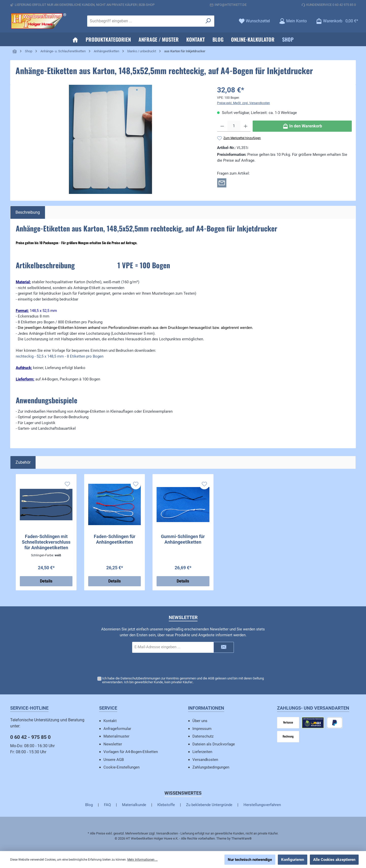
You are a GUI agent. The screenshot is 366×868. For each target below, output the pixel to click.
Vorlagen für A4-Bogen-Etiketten (131, 752)
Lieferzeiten (202, 752)
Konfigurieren (293, 860)
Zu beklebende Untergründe (209, 805)
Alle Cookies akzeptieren (334, 860)
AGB (211, 678)
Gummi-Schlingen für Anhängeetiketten (183, 539)
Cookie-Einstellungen (121, 767)
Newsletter (113, 744)
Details (46, 581)
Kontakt (110, 721)
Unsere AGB (114, 760)
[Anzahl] (234, 126)
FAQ (107, 805)
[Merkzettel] (254, 21)
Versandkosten (205, 760)
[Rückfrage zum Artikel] (222, 182)
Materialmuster (116, 736)
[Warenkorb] (335, 21)
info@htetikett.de (231, 5)
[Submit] (224, 647)
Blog (89, 805)
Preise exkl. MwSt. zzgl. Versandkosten (243, 103)
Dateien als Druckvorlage (214, 744)
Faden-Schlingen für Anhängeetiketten (115, 539)
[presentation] (183, 665)
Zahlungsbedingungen (211, 767)
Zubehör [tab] (23, 462)
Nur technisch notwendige (250, 860)
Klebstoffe (166, 805)
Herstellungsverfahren (262, 805)
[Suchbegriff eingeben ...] (145, 21)
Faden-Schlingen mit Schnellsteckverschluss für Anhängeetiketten (46, 542)
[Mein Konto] (293, 21)
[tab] (28, 212)
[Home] (75, 39)
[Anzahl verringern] (222, 126)
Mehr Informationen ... (142, 860)
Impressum (202, 729)
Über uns (200, 721)
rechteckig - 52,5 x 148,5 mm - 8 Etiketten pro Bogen (60, 356)
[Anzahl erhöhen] (246, 126)
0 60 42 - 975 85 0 (30, 737)
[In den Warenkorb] (302, 126)
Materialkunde (134, 805)
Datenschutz (203, 736)
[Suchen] (208, 21)
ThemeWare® (241, 838)
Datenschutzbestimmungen (140, 678)
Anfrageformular (117, 729)
